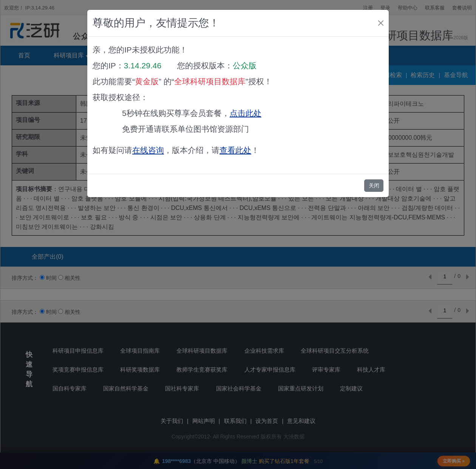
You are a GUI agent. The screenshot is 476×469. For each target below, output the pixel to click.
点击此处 (246, 113)
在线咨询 (148, 150)
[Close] (381, 23)
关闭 (374, 185)
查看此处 (235, 150)
